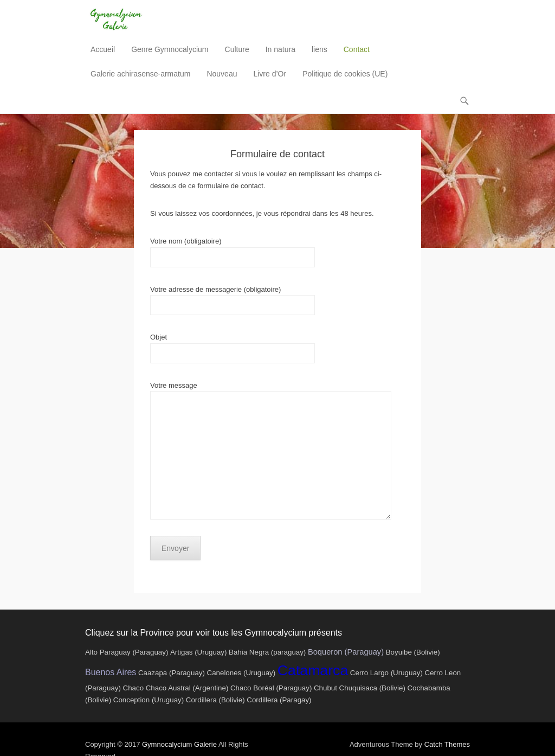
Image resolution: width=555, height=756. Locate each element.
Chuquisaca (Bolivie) (372, 688)
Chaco (134, 688)
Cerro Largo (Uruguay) (386, 673)
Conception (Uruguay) (149, 700)
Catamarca (313, 670)
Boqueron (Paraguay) (346, 652)
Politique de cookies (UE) (345, 74)
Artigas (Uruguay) (198, 652)
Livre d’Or (270, 74)
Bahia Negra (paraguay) (267, 652)
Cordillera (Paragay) (279, 700)
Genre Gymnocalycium (170, 49)
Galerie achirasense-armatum (140, 74)
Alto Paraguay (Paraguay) (127, 652)
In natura (280, 49)
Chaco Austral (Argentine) (187, 688)
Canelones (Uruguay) (241, 673)
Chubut (325, 688)
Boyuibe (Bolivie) (413, 652)
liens (320, 49)
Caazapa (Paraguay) (172, 673)
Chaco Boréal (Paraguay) (271, 688)
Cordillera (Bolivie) (215, 700)
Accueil (103, 49)
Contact (357, 49)
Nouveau (222, 74)
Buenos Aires (111, 672)
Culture (237, 49)
